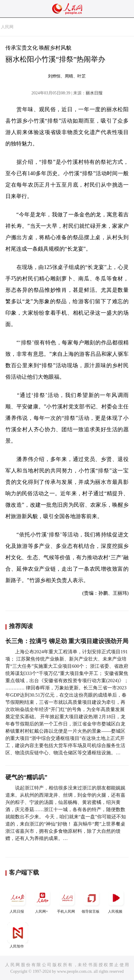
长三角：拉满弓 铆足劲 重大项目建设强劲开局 (67, 641)
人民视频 (116, 901)
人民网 (7, 27)
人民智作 (18, 935)
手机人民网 (67, 901)
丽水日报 (94, 93)
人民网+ (42, 901)
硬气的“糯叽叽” (26, 777)
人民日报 (18, 901)
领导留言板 (91, 901)
